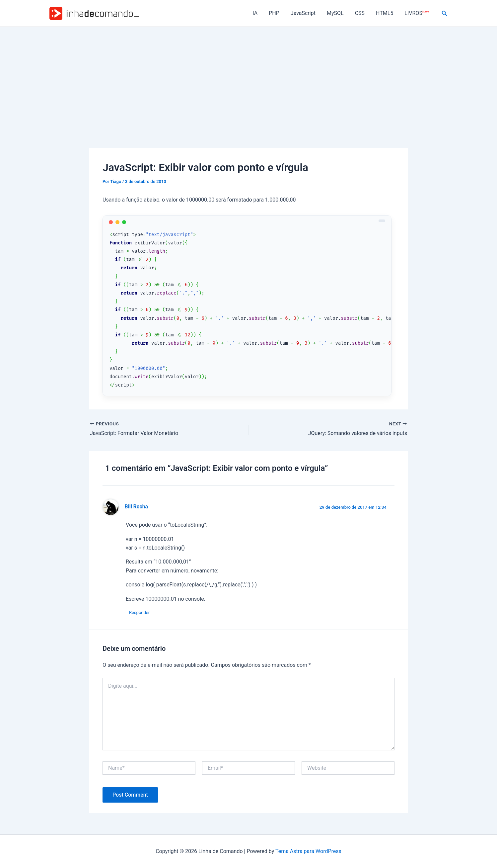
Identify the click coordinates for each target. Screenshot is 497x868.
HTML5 (386, 13)
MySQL (338, 13)
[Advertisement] (248, 77)
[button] (445, 13)
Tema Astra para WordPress (308, 851)
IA (259, 13)
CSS (361, 13)
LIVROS (417, 13)
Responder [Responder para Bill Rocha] (139, 612)
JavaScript (306, 13)
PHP (278, 13)
